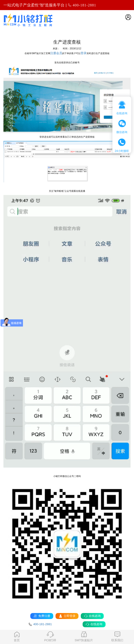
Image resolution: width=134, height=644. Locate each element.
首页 (17, 637)
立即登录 (67, 616)
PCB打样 (50, 637)
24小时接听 (122, 146)
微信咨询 (122, 127)
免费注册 (42, 616)
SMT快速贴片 (84, 637)
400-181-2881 (84, 5)
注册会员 (56, 53)
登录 (84, 53)
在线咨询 (122, 108)
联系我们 (117, 637)
